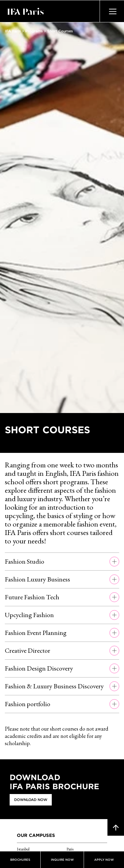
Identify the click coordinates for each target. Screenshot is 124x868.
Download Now (31, 800)
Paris (70, 849)
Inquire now (62, 860)
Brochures (20, 860)
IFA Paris (13, 31)
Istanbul (23, 849)
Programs (34, 31)
